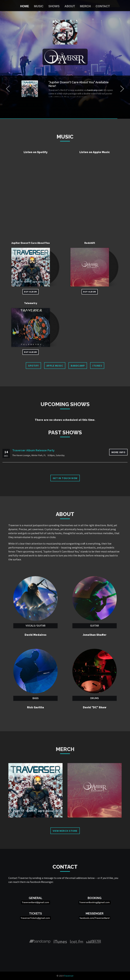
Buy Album (31, 292)
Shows (54, 6)
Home (25, 6)
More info (118, 452)
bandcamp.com (95, 90)
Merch (85, 6)
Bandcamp (78, 366)
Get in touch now (65, 478)
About (70, 6)
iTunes (97, 366)
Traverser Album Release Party (33, 450)
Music (39, 6)
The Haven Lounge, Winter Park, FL (29, 455)
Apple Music (55, 366)
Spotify (33, 366)
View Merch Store (65, 831)
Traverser (69, 976)
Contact (103, 6)
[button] (8, 89)
